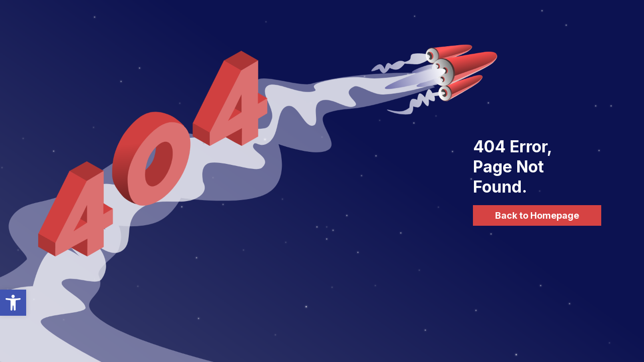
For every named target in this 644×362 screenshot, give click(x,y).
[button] (13, 303)
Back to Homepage (537, 215)
